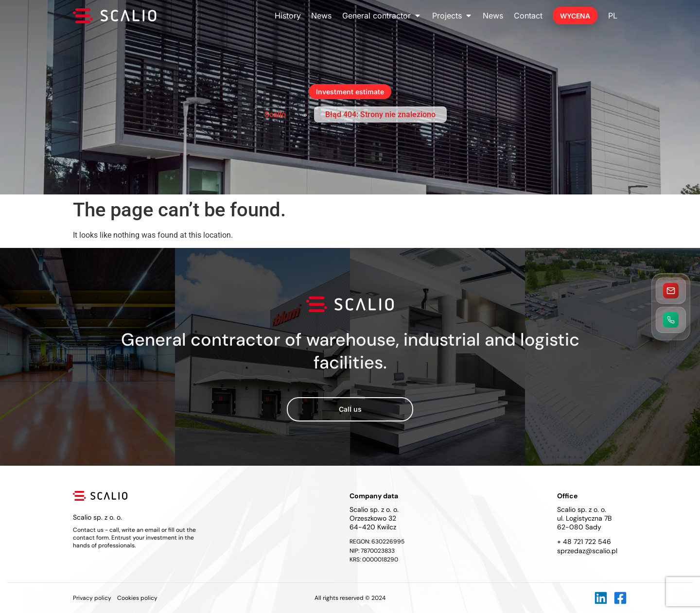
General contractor (382, 16)
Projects (452, 16)
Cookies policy (137, 598)
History (288, 16)
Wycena (575, 16)
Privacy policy (92, 598)
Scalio (275, 114)
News (321, 16)
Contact (528, 16)
